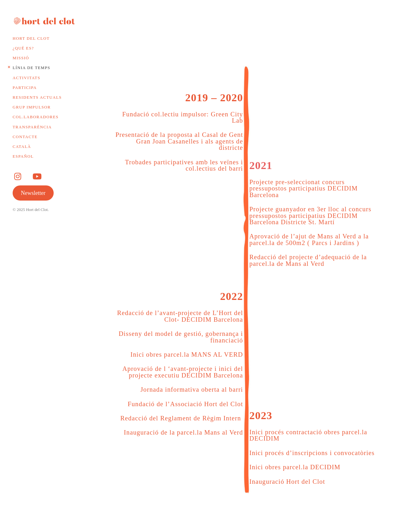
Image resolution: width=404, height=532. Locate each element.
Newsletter (33, 193)
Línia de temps (31, 68)
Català (22, 147)
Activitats (27, 78)
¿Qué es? (23, 48)
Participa (25, 88)
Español (23, 156)
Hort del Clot (31, 38)
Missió (21, 58)
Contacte (25, 137)
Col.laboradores (36, 117)
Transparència (32, 127)
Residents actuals (37, 97)
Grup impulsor (32, 107)
